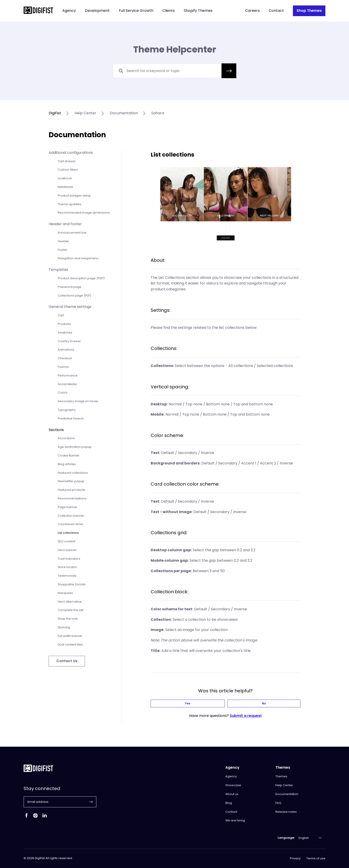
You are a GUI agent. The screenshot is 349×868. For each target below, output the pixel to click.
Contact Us (67, 661)
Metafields (65, 187)
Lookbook (65, 178)
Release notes (286, 812)
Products (64, 324)
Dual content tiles (70, 645)
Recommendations (72, 498)
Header (63, 241)
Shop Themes (309, 11)
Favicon (63, 367)
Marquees (65, 593)
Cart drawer (67, 161)
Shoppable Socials (72, 584)
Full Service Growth (136, 11)
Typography (67, 410)
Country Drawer (69, 341)
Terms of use (316, 858)
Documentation (287, 794)
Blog (229, 803)
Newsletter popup (71, 481)
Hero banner (67, 550)
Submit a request (246, 717)
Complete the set (71, 610)
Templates (58, 270)
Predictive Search (71, 418)
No (238, 704)
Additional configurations (71, 153)
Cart (61, 315)
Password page (70, 287)
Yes (213, 704)
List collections (68, 533)
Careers (252, 11)
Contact (276, 11)
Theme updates (70, 204)
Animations (66, 350)
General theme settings (70, 307)
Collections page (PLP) (74, 296)
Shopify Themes (198, 11)
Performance (68, 375)
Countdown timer (71, 524)
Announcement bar (72, 233)
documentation (124, 113)
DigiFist (55, 113)
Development (97, 11)
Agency (69, 11)
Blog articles (67, 464)
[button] (229, 71)
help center (85, 113)
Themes (281, 776)
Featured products (71, 490)
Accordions (66, 438)
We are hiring (235, 820)
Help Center (284, 785)
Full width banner (70, 636)
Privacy (295, 858)
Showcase (233, 785)
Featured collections (73, 473)
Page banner (67, 507)
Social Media (67, 384)
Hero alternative (70, 602)
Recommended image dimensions (84, 213)
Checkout (65, 358)
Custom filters (68, 170)
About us (232, 794)
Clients (169, 11)
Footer (62, 250)
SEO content (67, 541)
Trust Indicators (69, 559)
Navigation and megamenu (78, 258)
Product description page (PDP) (81, 278)
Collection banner (71, 516)
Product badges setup (74, 196)
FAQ (278, 803)
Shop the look (68, 619)
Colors (63, 393)
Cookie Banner (69, 455)
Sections (56, 430)
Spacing (64, 627)
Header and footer (65, 224)
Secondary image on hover (78, 401)
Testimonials (67, 576)
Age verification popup (75, 447)
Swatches (65, 333)
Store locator (67, 567)
